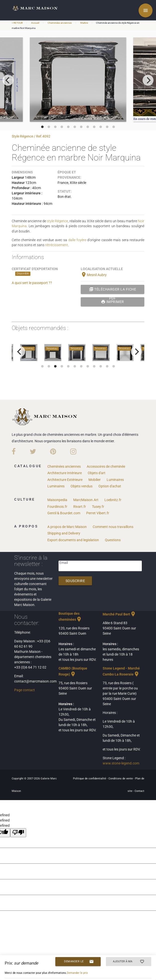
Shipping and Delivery (64, 533)
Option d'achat (110, 486)
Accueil (35, 23)
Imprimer (113, 302)
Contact (139, 791)
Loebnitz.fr (113, 500)
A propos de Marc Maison (67, 527)
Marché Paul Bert (119, 614)
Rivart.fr (80, 507)
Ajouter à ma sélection (129, 962)
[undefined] (18, 833)
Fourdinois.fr (57, 507)
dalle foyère (77, 240)
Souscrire (75, 581)
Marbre (84, 23)
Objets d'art (97, 473)
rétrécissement (57, 245)
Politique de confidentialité (90, 779)
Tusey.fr (98, 507)
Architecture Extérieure (65, 480)
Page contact (25, 690)
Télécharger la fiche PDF (113, 289)
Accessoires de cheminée (106, 466)
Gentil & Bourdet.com (64, 513)
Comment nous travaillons (113, 527)
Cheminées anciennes (60, 23)
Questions (113, 540)
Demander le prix (79, 962)
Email (64, 563)
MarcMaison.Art (86, 500)
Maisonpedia (57, 500)
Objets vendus (81, 486)
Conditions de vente (121, 779)
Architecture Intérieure (65, 473)
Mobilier (95, 480)
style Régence (57, 221)
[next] (148, 80)
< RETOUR (17, 23)
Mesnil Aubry (94, 275)
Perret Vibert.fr (98, 513)
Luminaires (115, 480)
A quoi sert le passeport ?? (32, 283)
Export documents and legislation (73, 540)
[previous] (8, 80)
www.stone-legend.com (121, 763)
